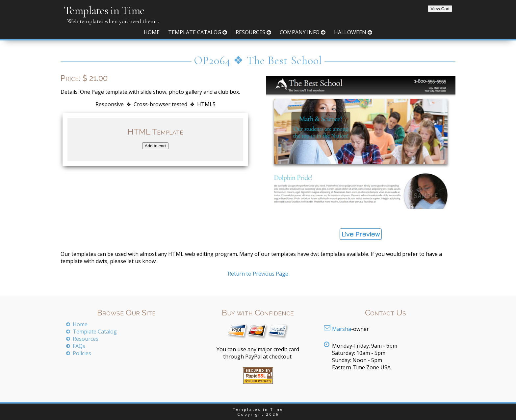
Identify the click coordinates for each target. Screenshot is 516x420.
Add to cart (155, 146)
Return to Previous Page (258, 274)
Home (152, 32)
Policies (82, 353)
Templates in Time (104, 10)
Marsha (342, 329)
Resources (253, 32)
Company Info (303, 32)
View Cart (440, 9)
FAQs (79, 346)
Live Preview (361, 234)
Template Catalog (198, 32)
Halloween (353, 32)
